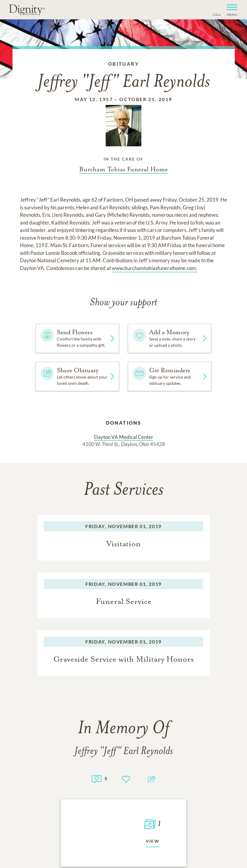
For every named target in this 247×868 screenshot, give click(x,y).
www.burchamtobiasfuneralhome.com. (154, 268)
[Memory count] (97, 778)
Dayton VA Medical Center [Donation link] (124, 437)
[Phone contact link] (216, 14)
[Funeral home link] (124, 169)
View (153, 841)
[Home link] (27, 10)
